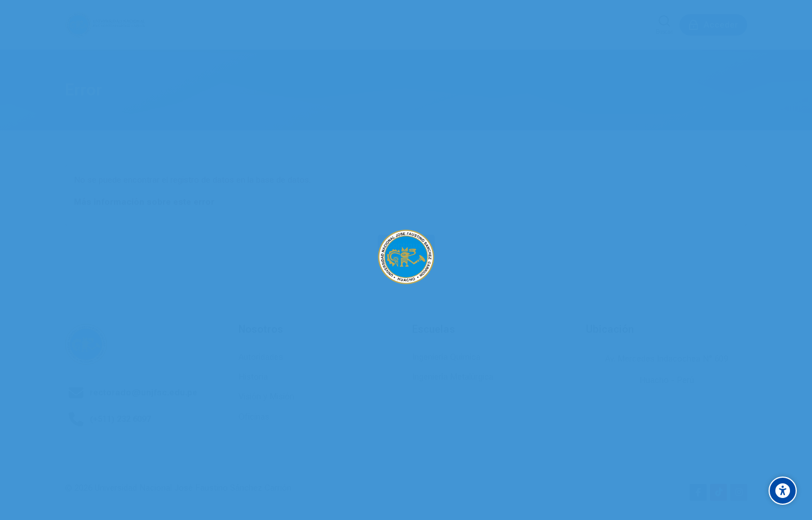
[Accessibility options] (783, 491)
